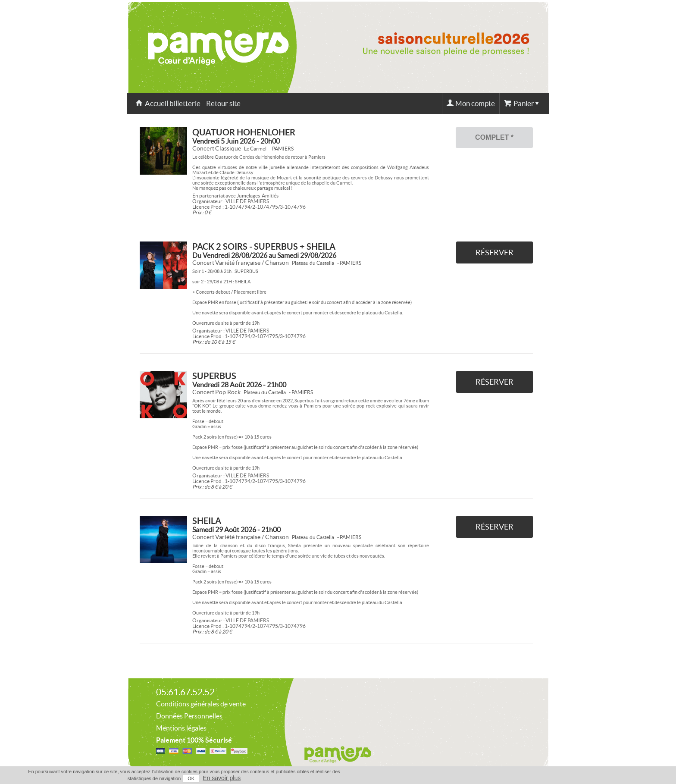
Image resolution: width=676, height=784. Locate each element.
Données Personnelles (189, 716)
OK (191, 778)
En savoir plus (222, 778)
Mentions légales (181, 728)
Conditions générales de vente (201, 704)
